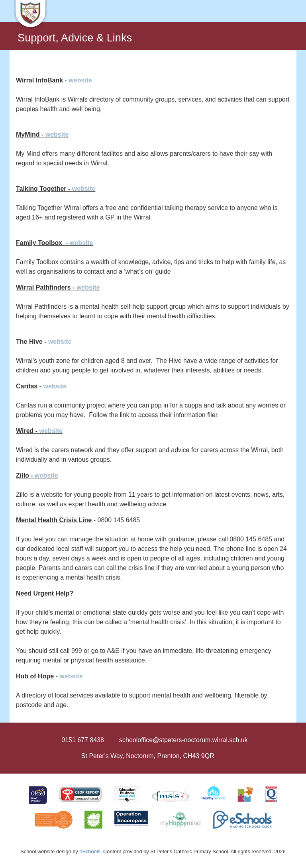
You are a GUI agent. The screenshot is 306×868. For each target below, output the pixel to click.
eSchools (90, 851)
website (80, 80)
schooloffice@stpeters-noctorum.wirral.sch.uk (183, 740)
